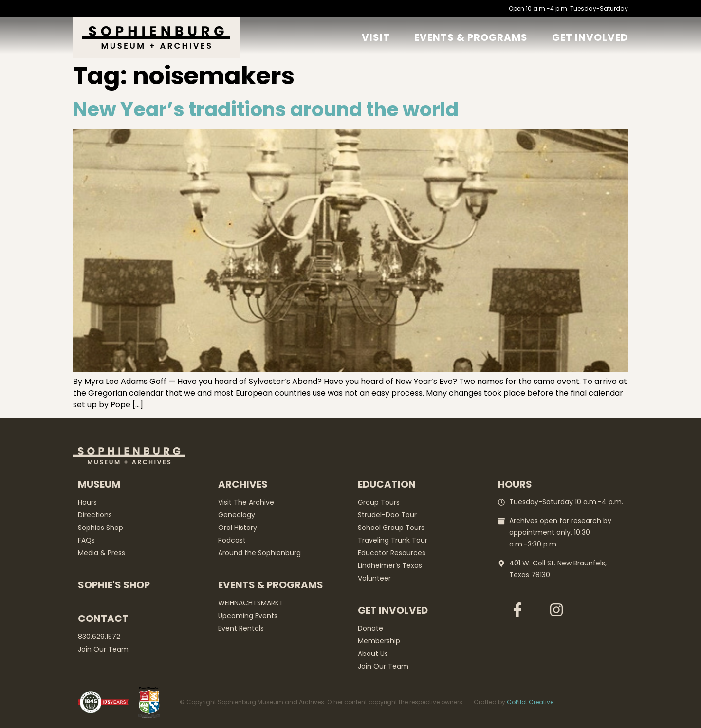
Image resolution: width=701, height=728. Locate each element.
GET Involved (590, 37)
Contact (103, 619)
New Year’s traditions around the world (266, 109)
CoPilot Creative (530, 702)
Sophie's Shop (114, 585)
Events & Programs (471, 37)
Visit (376, 37)
